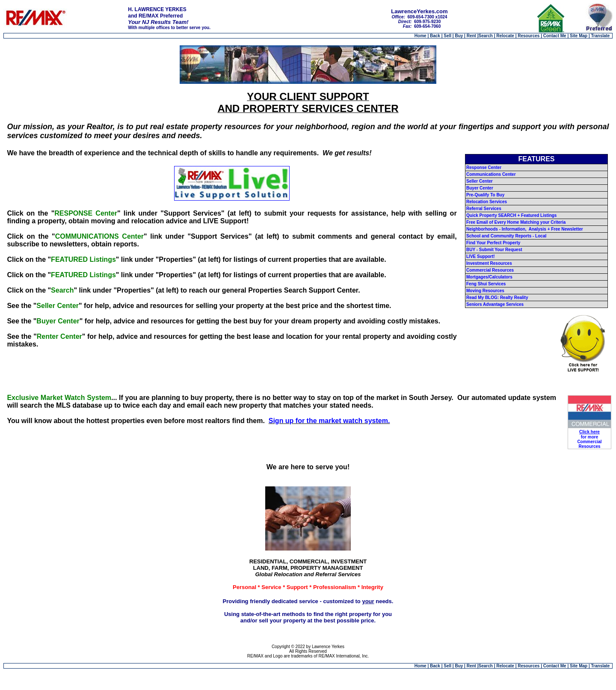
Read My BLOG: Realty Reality (497, 298)
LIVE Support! (481, 256)
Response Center (484, 167)
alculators (502, 277)
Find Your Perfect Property (493, 243)
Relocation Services (487, 202)
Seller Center (480, 181)
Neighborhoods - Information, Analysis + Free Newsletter (525, 229)
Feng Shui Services (486, 284)
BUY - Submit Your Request (494, 250)
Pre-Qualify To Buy (485, 195)
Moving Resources (485, 291)
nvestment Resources (490, 263)
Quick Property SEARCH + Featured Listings (511, 215)
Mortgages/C (479, 277)
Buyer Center (480, 188)
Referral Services (484, 209)
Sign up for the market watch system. (329, 421)
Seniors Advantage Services (495, 304)
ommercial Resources (492, 270)
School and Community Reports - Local (506, 236)
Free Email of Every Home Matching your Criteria (516, 222)
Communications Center (491, 174)
